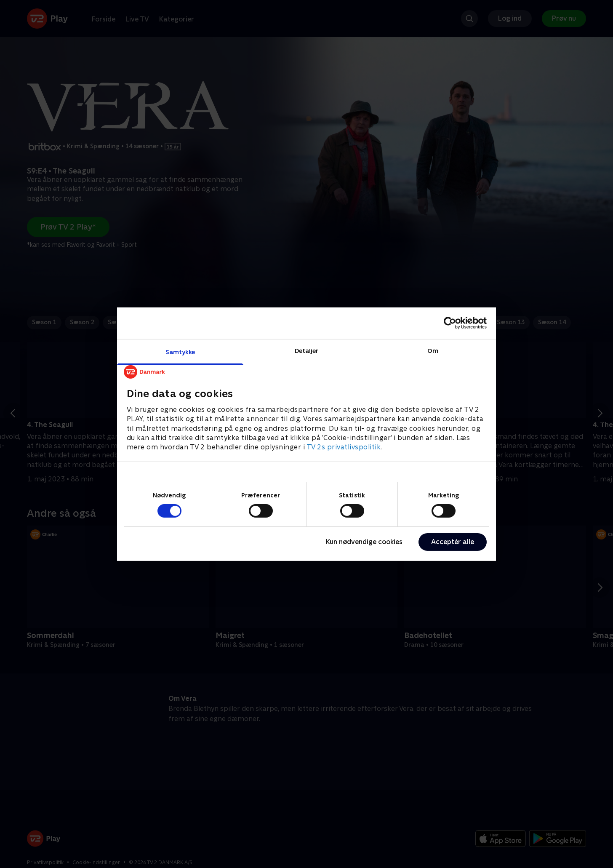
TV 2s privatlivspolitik (344, 447)
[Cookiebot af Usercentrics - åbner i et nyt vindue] (450, 323)
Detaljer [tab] (307, 350)
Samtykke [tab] (180, 351)
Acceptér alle (453, 542)
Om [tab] (433, 350)
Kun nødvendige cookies (364, 542)
